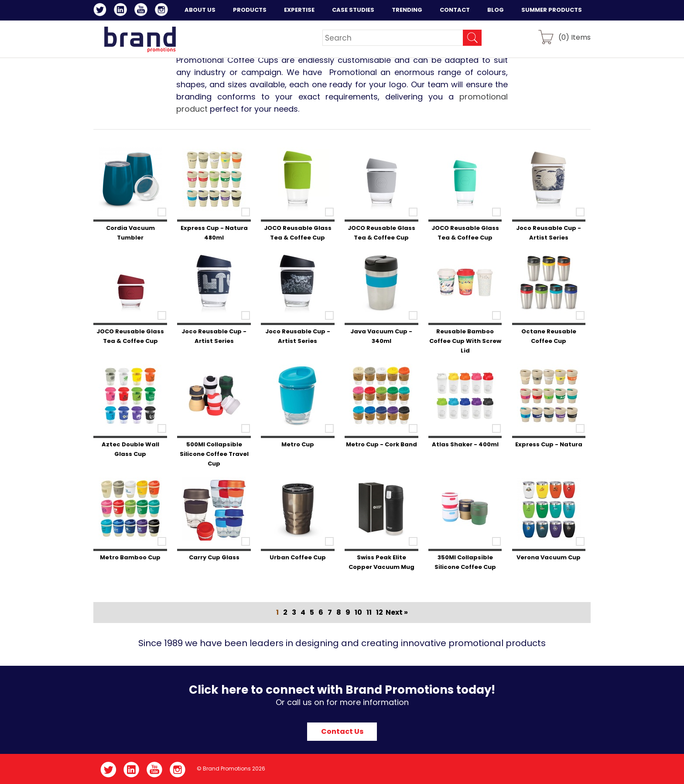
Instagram (163, 11)
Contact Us (342, 731)
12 (380, 612)
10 (358, 612)
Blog (496, 10)
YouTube (142, 11)
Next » (397, 612)
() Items (575, 37)
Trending (407, 10)
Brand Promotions (140, 39)
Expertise (299, 10)
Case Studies (353, 10)
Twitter (101, 11)
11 (369, 612)
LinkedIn (122, 11)
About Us (200, 10)
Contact (455, 10)
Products (250, 10)
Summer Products (552, 10)
